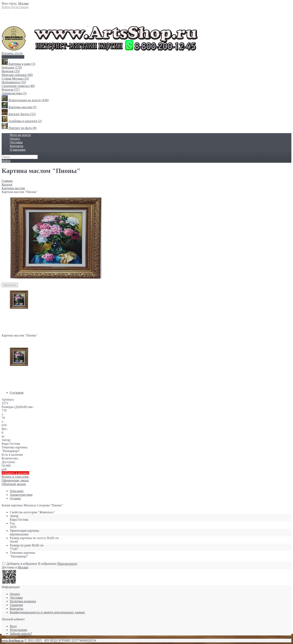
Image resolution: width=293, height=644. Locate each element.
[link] (23, 3)
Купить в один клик (146, 479)
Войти (6, 7)
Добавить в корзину (15, 473)
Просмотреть (67, 564)
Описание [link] (17, 491)
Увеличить (10, 285)
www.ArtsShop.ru (13, 641)
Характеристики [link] (21, 495)
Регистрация (20, 7)
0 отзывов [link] (17, 393)
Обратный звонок (14, 484)
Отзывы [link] (15, 498)
